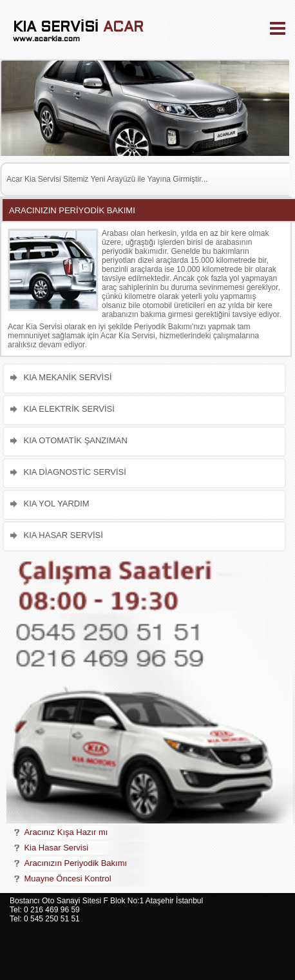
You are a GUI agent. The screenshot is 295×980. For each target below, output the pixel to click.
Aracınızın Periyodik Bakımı (75, 863)
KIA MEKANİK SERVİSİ (67, 377)
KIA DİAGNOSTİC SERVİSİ (74, 472)
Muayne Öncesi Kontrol (67, 879)
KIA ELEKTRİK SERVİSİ (69, 409)
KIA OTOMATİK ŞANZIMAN (75, 440)
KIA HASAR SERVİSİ (63, 535)
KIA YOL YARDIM (56, 504)
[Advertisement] (249, 937)
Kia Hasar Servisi (56, 848)
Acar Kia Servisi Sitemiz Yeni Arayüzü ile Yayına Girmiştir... (107, 179)
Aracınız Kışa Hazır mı (66, 832)
